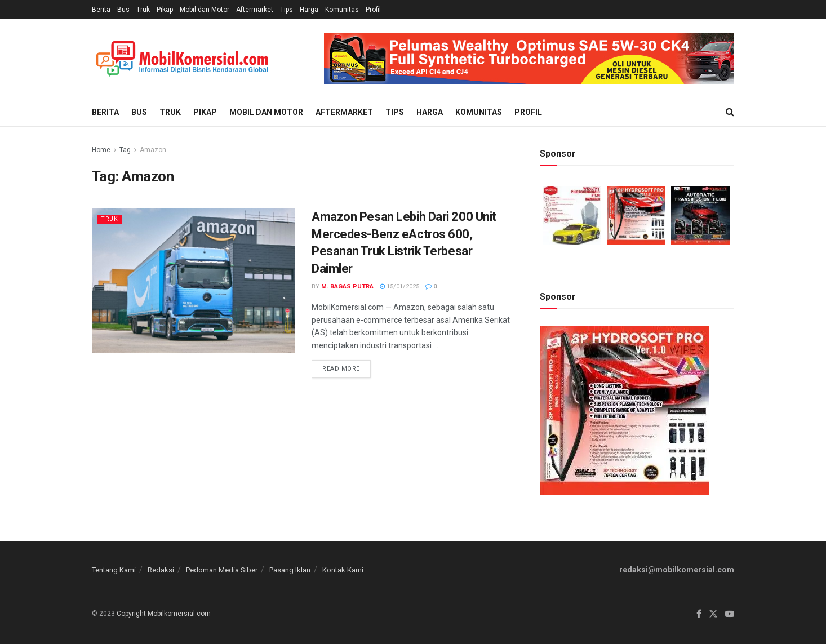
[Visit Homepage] (182, 59)
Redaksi (161, 570)
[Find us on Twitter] (713, 614)
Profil (373, 10)
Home (101, 150)
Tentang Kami (114, 570)
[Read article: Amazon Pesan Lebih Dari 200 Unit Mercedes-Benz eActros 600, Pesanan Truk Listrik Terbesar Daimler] (193, 281)
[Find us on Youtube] (730, 614)
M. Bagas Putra (347, 287)
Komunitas (342, 10)
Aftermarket (255, 10)
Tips (287, 10)
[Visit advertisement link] (529, 59)
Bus (123, 10)
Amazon (153, 150)
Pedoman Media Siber (222, 570)
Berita (101, 10)
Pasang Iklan (290, 570)
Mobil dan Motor (205, 10)
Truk (143, 10)
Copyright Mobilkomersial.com (164, 614)
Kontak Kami (343, 570)
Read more (347, 366)
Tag (125, 150)
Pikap (165, 10)
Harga (309, 10)
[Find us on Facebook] (699, 614)
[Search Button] (730, 112)
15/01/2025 (399, 287)
